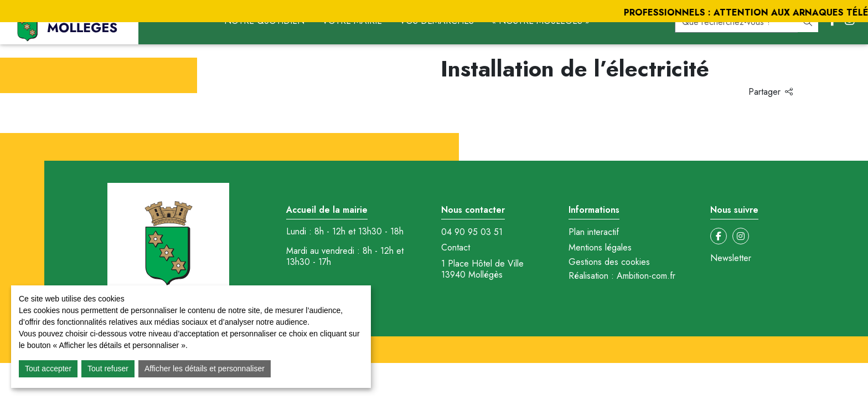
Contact (456, 248)
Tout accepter (48, 369)
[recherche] (736, 22)
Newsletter (731, 258)
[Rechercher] (808, 22)
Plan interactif (594, 232)
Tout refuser (108, 369)
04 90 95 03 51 (472, 232)
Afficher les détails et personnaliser (205, 369)
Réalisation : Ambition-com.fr (622, 276)
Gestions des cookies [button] (609, 262)
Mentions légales (600, 248)
